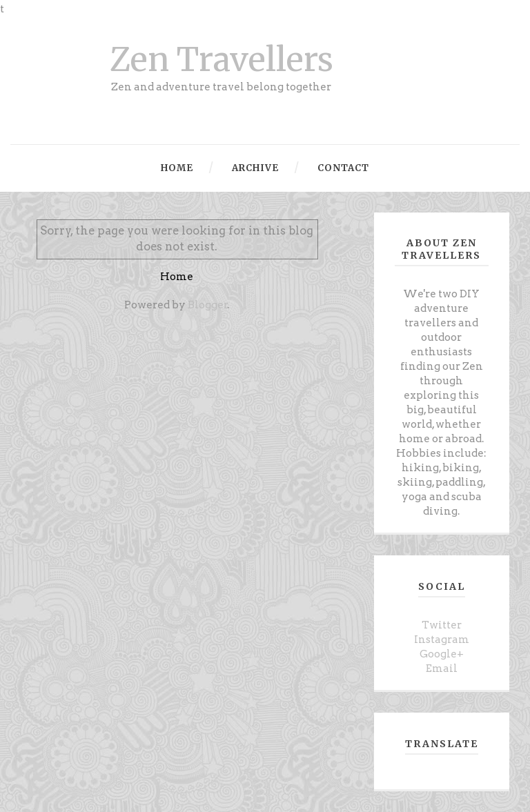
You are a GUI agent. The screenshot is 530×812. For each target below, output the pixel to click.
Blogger (208, 305)
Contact (342, 168)
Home (177, 168)
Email (442, 669)
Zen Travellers (222, 60)
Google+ (442, 654)
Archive (254, 168)
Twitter (442, 625)
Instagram (442, 640)
